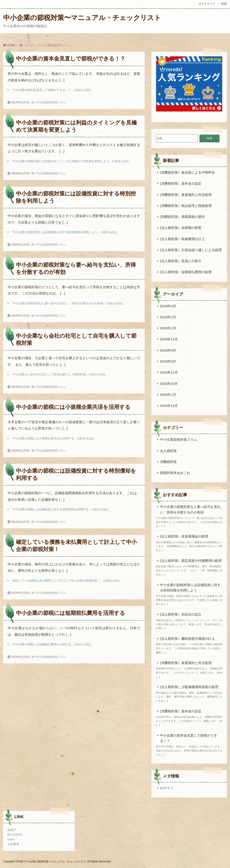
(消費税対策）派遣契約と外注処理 (186, 195)
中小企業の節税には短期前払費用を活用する (71, 613)
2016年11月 (169, 372)
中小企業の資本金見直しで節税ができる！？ (71, 59)
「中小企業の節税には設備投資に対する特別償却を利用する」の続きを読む (60, 509)
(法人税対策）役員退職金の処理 (184, 536)
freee (11, 839)
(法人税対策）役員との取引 (181, 261)
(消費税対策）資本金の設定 (181, 183)
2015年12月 (169, 406)
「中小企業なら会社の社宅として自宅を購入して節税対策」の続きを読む (58, 374)
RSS (224, 4)
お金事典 (13, 844)
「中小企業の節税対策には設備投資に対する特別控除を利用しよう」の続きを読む (64, 232)
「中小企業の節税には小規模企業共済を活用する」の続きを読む (52, 438)
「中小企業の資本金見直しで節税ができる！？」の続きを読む (51, 90)
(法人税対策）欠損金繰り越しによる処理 (191, 250)
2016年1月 (168, 395)
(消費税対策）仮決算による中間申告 (187, 172)
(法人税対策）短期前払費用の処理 (186, 272)
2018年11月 (169, 339)
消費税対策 (168, 462)
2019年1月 (168, 328)
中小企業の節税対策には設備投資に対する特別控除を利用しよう (190, 588)
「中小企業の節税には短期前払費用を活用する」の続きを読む (51, 644)
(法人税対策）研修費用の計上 (182, 239)
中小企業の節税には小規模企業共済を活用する (73, 407)
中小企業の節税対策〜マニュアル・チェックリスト (82, 18)
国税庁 (12, 830)
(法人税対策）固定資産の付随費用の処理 (191, 561)
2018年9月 (168, 350)
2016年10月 (169, 384)
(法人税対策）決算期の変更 (181, 228)
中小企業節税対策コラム (51, 102)
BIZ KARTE (15, 835)
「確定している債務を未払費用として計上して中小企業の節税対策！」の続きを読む (65, 581)
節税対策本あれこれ (175, 473)
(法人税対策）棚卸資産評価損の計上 (187, 639)
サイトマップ (207, 4)
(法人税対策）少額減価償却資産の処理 (189, 687)
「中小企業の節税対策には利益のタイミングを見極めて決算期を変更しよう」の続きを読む (70, 161)
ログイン (167, 788)
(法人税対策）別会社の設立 (181, 614)
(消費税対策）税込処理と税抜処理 (186, 206)
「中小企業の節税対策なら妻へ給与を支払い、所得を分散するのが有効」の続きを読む (67, 303)
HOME (9, 45)
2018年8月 (168, 361)
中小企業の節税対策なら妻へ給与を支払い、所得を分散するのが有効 (190, 509)
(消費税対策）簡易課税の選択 (182, 217)
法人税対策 (168, 451)
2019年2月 (168, 317)
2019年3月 (168, 306)
